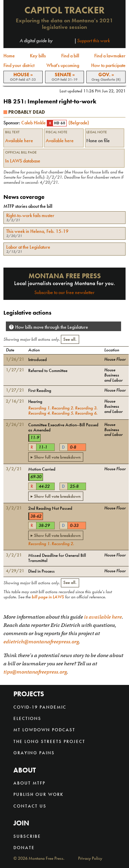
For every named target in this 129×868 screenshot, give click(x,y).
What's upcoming (63, 65)
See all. (70, 339)
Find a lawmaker (110, 56)
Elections (27, 718)
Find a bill (70, 56)
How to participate (108, 65)
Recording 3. (86, 408)
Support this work (93, 41)
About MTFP (29, 783)
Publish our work (39, 794)
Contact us (30, 806)
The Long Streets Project (49, 741)
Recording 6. (86, 413)
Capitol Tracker (64, 10)
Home (9, 56)
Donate (24, 848)
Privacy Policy (90, 859)
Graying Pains (34, 753)
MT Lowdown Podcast (44, 730)
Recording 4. (39, 413)
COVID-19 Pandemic (40, 707)
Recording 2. (63, 408)
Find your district (19, 65)
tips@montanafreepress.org (35, 672)
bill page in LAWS (48, 597)
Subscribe (27, 836)
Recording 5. (63, 413)
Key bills (38, 56)
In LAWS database (23, 161)
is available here (103, 617)
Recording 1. (39, 408)
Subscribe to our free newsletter (64, 292)
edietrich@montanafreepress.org (41, 642)
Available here (19, 140)
